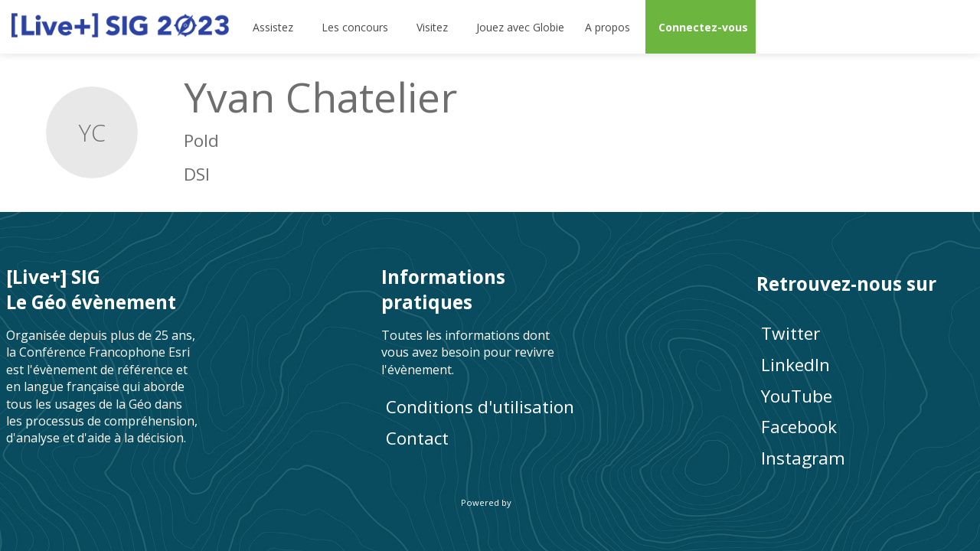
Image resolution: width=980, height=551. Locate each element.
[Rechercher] (915, 27)
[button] (701, 27)
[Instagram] (865, 458)
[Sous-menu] (300, 27)
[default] (518, 27)
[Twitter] (865, 333)
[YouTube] (865, 395)
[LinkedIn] (865, 365)
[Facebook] (865, 427)
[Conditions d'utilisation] (490, 407)
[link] (274, 27)
